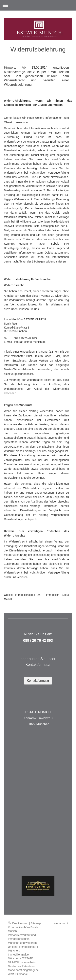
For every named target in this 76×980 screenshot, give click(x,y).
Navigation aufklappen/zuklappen (38, 5)
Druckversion (19, 923)
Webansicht (61, 923)
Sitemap (36, 923)
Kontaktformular (38, 681)
